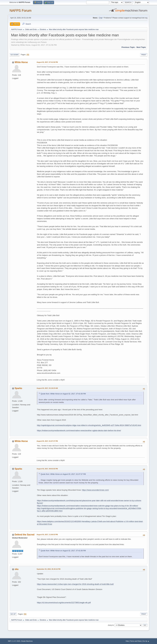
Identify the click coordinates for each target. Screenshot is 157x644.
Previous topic (128, 47)
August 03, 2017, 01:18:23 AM (47, 388)
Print (144, 55)
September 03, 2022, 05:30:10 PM (49, 569)
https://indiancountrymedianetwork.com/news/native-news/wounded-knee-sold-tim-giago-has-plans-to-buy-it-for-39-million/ (87, 506)
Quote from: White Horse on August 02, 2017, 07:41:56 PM (63, 394)
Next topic (141, 47)
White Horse (21, 62)
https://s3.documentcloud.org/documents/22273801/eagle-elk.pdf (64, 603)
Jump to (111, 625)
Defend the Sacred (24, 535)
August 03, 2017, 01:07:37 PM (47, 441)
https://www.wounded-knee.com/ (95, 490)
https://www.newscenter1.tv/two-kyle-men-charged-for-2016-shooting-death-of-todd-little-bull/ (75, 584)
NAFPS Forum (21, 10)
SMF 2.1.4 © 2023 (14, 641)
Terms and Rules (136, 641)
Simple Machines (27, 641)
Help (127, 641)
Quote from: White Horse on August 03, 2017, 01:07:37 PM (63, 474)
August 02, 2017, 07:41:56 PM (47, 62)
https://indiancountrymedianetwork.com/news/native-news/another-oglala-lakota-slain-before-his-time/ (79, 430)
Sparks (18, 388)
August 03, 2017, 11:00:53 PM (47, 535)
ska (17, 569)
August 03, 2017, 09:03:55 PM (47, 469)
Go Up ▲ (146, 641)
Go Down (14, 55)
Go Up (13, 614)
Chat (100, 18)
